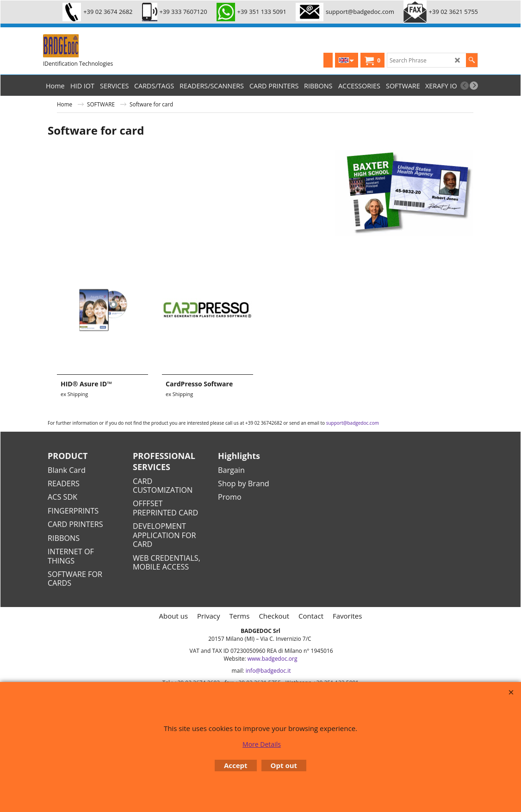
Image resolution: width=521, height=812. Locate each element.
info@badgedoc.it (268, 671)
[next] (474, 86)
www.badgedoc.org (273, 659)
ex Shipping (74, 394)
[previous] (465, 86)
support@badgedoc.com (353, 423)
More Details (262, 744)
